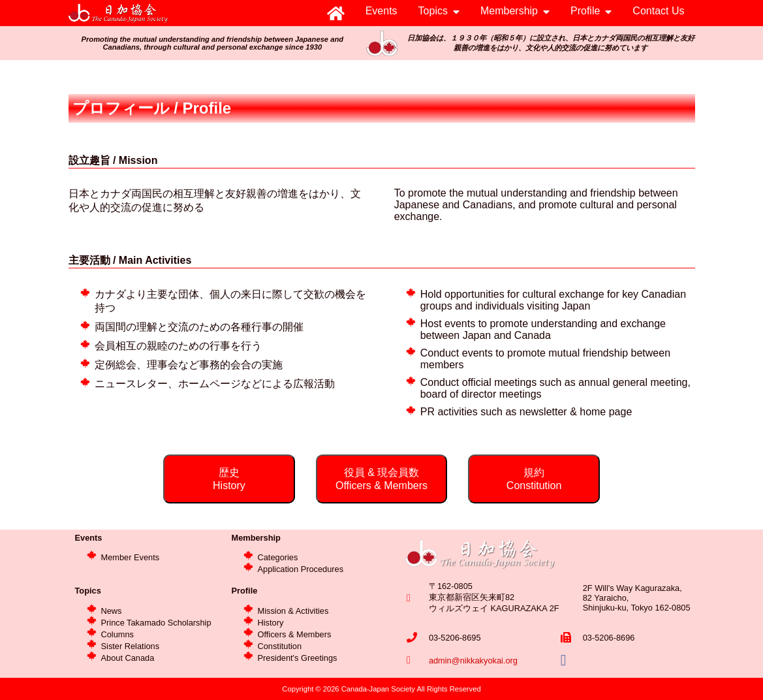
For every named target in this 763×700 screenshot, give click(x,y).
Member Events (131, 557)
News (112, 611)
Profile (585, 11)
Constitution (280, 646)
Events (381, 11)
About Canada (128, 658)
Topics (433, 11)
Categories (278, 557)
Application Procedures (301, 569)
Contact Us (658, 11)
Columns (118, 634)
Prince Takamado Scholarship (156, 623)
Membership (509, 11)
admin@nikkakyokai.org (473, 660)
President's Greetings (298, 658)
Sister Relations (131, 646)
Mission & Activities (293, 611)
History (271, 623)
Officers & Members (295, 634)
